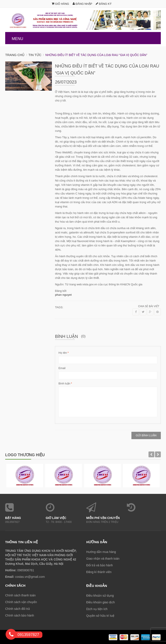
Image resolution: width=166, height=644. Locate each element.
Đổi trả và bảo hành (100, 565)
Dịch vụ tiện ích (97, 609)
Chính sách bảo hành (20, 615)
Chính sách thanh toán (20, 595)
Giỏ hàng (60, 4)
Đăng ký (104, 4)
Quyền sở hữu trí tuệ (100, 616)
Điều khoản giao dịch (101, 602)
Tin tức (35, 55)
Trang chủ (15, 55)
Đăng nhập (82, 4)
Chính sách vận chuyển (21, 602)
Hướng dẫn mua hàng (101, 552)
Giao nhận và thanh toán (103, 559)
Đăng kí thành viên (99, 572)
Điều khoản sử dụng (100, 596)
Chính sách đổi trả (18, 609)
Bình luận (64, 384)
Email (62, 368)
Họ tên (63, 353)
